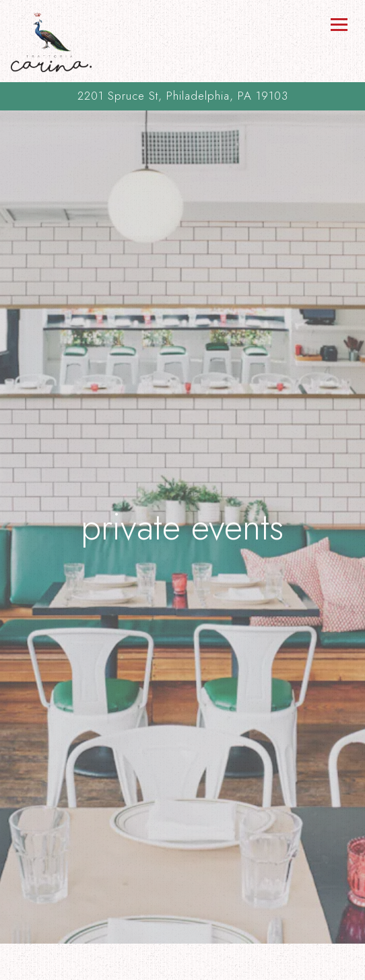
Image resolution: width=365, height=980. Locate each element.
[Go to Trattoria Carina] (182, 96)
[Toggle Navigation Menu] (339, 24)
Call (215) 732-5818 (183, 940)
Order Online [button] (182, 967)
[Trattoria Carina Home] (51, 41)
